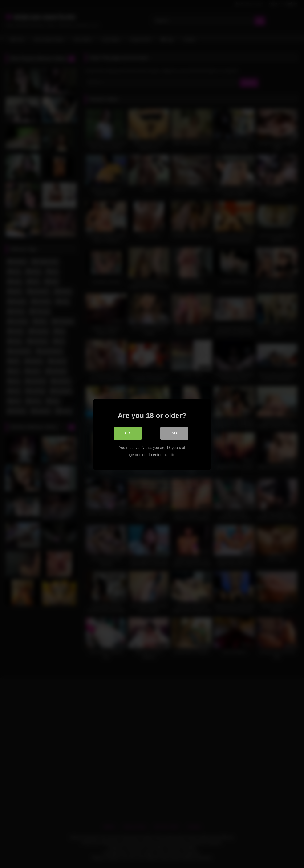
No (174, 433)
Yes (128, 433)
